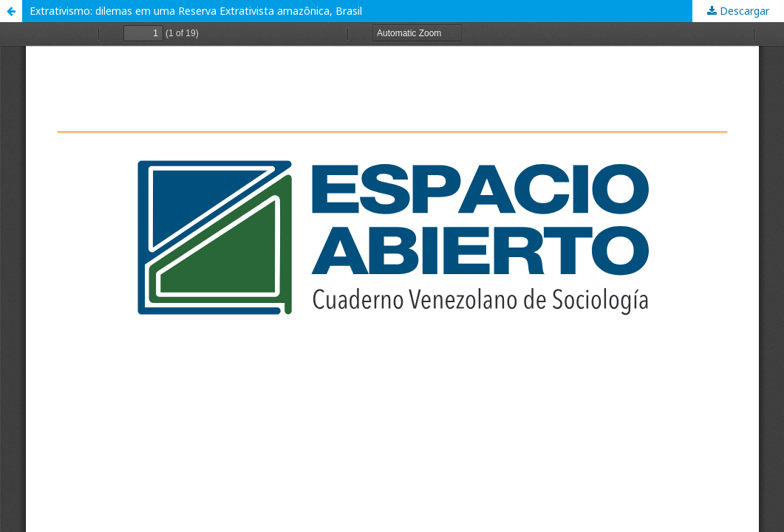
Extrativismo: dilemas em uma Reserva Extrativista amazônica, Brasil (196, 11)
